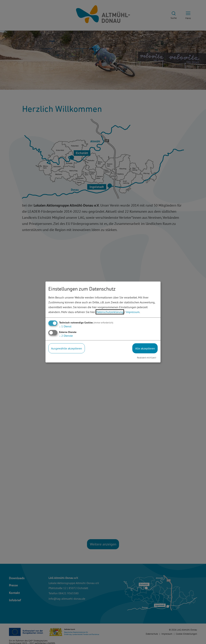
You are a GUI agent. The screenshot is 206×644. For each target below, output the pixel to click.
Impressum (133, 312)
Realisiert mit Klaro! (147, 358)
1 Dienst (65, 326)
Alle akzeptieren (145, 348)
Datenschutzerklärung (110, 312)
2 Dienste (66, 335)
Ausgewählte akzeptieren (67, 348)
